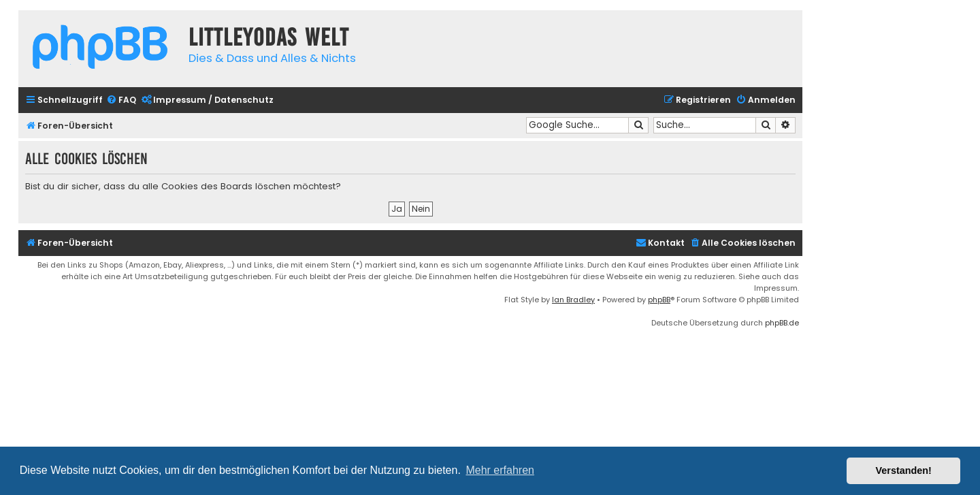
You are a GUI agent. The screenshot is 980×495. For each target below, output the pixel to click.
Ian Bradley (573, 300)
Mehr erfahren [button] (500, 470)
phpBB (659, 300)
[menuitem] (121, 100)
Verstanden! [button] (904, 470)
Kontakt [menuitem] (660, 243)
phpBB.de (782, 323)
